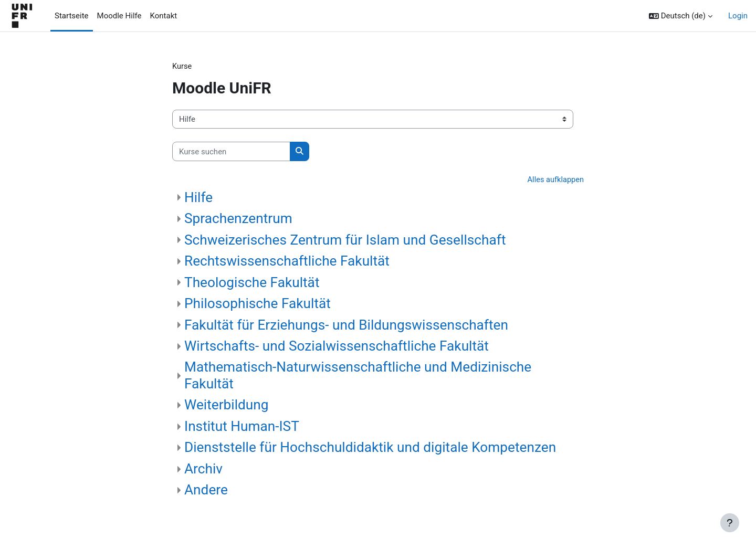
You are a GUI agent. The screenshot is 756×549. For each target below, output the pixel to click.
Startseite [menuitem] (72, 16)
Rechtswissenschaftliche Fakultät (287, 261)
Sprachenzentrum (238, 219)
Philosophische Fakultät (258, 304)
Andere (206, 491)
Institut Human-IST (242, 427)
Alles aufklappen (555, 181)
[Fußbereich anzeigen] (730, 523)
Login (738, 16)
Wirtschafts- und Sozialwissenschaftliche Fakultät (337, 346)
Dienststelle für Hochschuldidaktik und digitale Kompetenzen (370, 448)
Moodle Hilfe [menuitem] (119, 16)
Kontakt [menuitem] (164, 16)
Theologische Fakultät (252, 283)
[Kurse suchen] (231, 152)
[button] (681, 16)
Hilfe (198, 198)
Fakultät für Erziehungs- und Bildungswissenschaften (346, 325)
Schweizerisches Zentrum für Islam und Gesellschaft (345, 240)
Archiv (203, 469)
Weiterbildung (227, 406)
